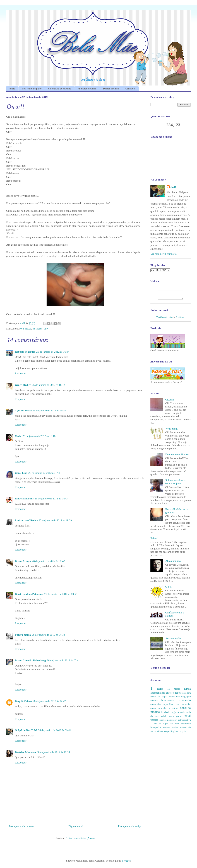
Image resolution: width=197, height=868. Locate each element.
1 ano (157, 690)
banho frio (174, 698)
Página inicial (76, 826)
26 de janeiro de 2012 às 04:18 (48, 635)
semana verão (170, 729)
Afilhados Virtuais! (87, 89)
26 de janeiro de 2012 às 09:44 (55, 730)
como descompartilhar (162, 706)
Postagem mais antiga (130, 826)
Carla (18, 436)
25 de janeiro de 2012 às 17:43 (51, 499)
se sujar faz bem (169, 725)
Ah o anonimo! (173, 563)
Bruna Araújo (23, 561)
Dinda (187, 690)
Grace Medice (23, 385)
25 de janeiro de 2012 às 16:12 (49, 385)
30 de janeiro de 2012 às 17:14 (53, 752)
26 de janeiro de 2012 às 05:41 (63, 660)
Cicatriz (170, 401)
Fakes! (154, 540)
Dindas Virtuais (111, 89)
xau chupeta (181, 733)
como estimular (183, 706)
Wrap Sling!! (172, 430)
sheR (173, 187)
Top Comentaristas (164, 319)
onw (46, 329)
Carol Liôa (21, 473)
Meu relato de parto (32, 89)
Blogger (126, 861)
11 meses (174, 690)
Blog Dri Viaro (23, 701)
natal (188, 717)
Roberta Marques (25, 352)
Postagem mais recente (21, 826)
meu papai (176, 718)
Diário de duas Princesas (29, 594)
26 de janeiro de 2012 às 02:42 (49, 561)
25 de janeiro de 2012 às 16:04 (53, 352)
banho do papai (159, 698)
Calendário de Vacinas (60, 89)
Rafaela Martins (24, 499)
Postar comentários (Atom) (80, 838)
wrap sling (169, 733)
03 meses (38, 329)
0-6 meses (26, 329)
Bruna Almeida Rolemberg (30, 660)
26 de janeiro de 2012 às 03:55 (61, 594)
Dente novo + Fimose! (177, 456)
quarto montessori (168, 721)
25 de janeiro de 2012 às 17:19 (45, 473)
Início (12, 89)
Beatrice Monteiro (25, 752)
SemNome (180, 319)
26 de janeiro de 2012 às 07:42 (49, 701)
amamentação (158, 694)
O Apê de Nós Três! (26, 730)
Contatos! (130, 89)
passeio (154, 721)
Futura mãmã (23, 635)
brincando (184, 702)
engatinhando (178, 714)
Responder (21, 373)
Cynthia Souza (23, 411)
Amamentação (173, 640)
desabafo (165, 714)
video (160, 733)
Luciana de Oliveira (26, 520)
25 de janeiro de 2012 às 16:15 (49, 411)
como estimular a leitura (164, 710)
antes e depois (174, 694)
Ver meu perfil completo (164, 254)
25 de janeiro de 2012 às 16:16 (39, 436)
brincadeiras (168, 702)
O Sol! (169, 588)
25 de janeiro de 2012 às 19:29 (55, 520)
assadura (187, 694)
